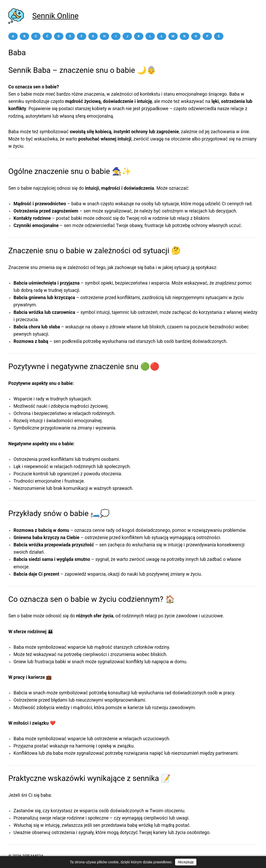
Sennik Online (55, 16)
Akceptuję (186, 862)
